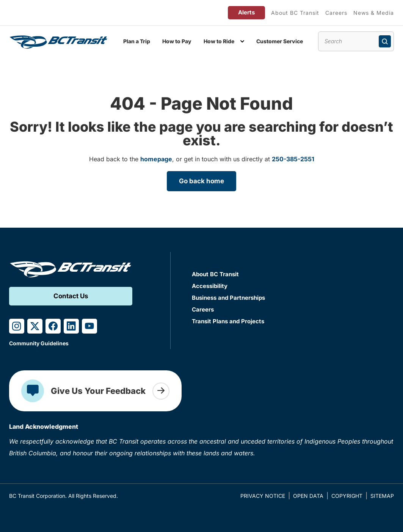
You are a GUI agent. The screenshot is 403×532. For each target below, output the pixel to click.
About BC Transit (295, 13)
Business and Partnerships (228, 298)
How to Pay (177, 41)
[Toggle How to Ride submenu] (242, 41)
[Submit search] (385, 41)
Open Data (308, 496)
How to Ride (219, 41)
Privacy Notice (263, 496)
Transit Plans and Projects (228, 321)
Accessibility (210, 286)
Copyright (347, 496)
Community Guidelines (39, 343)
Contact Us (71, 296)
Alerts (246, 12)
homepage (156, 159)
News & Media (374, 13)
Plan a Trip (137, 41)
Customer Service (280, 41)
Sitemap (382, 496)
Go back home (201, 181)
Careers (336, 13)
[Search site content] (356, 41)
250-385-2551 (293, 159)
